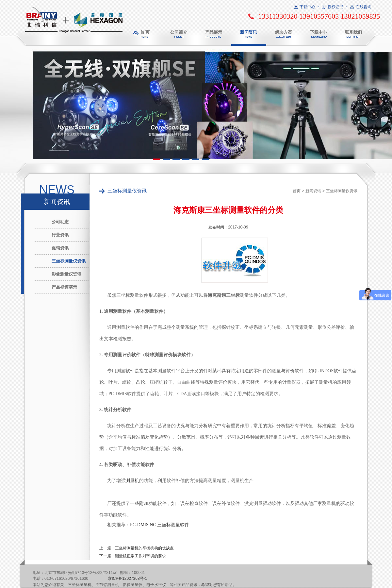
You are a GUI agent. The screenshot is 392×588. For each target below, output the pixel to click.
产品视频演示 (64, 287)
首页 (297, 191)
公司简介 (179, 32)
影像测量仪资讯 (66, 274)
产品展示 (214, 32)
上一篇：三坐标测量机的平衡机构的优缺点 (137, 548)
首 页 (145, 32)
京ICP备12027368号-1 (127, 579)
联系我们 (353, 32)
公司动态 (60, 222)
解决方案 (284, 32)
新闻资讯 (249, 32)
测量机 (132, 481)
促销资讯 (60, 248)
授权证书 (335, 7)
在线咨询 (364, 7)
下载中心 (307, 7)
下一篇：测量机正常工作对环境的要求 (133, 556)
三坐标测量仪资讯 (69, 261)
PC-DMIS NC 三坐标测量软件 (160, 525)
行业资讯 (60, 235)
